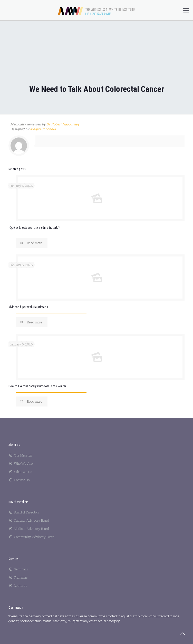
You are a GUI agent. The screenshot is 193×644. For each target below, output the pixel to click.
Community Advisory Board (34, 537)
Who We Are (23, 463)
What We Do (23, 472)
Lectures (21, 586)
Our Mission (23, 455)
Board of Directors (27, 512)
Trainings (21, 577)
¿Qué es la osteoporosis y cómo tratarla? (34, 227)
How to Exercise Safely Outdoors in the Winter (37, 386)
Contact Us (22, 480)
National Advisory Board (31, 520)
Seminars (21, 569)
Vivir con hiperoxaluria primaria (28, 307)
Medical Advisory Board (31, 529)
